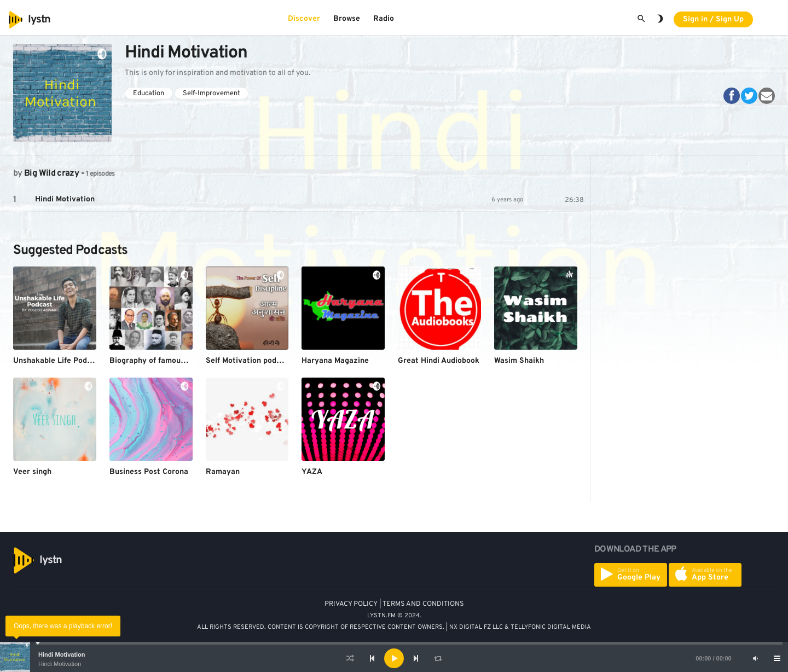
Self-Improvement (212, 94)
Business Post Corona (149, 472)
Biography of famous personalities (172, 361)
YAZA (312, 472)
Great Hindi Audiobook (439, 361)
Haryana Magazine (335, 361)
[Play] (394, 658)
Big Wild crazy (51, 173)
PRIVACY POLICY (351, 604)
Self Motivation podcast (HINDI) (263, 361)
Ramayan (223, 472)
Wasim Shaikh (519, 361)
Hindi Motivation (62, 654)
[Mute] (755, 658)
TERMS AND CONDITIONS (423, 604)
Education (149, 94)
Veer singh (32, 472)
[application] (394, 658)
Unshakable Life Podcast (58, 361)
